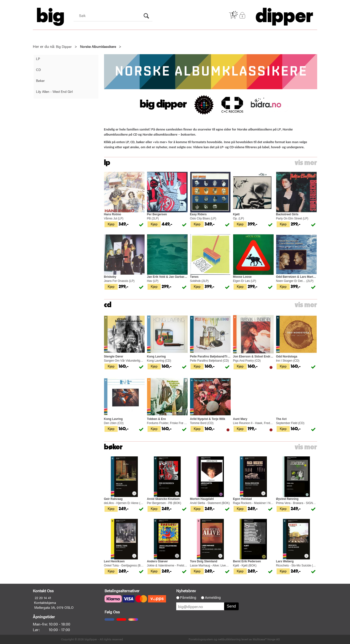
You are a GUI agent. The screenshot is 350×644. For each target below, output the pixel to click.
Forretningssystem (201, 639)
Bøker (40, 80)
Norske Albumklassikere (98, 46)
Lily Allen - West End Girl (54, 91)
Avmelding (213, 598)
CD (38, 70)
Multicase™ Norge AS (266, 639)
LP (38, 59)
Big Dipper (64, 46)
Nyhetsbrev (186, 591)
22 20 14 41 (43, 598)
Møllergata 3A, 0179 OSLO (54, 607)
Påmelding (188, 598)
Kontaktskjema (45, 602)
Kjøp (111, 224)
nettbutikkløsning (229, 639)
